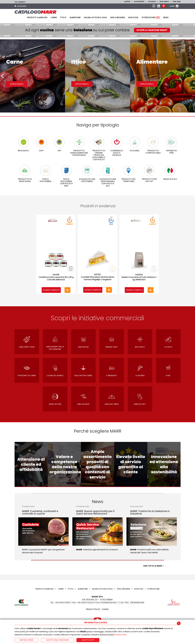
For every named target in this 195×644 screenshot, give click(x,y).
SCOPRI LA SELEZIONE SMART (152, 30)
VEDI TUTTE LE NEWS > (153, 566)
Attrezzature (151, 17)
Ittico (63, 17)
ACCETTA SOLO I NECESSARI (58, 640)
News (166, 17)
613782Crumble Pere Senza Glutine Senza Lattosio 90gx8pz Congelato (98, 277)
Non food (133, 17)
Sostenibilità (139, 1)
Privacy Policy (121, 635)
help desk (177, 1)
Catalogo (20, 6)
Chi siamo (152, 1)
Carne (54, 17)
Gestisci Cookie (27, 640)
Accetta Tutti (88, 640)
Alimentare (75, 17)
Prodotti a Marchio (37, 17)
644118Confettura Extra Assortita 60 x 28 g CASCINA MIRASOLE (56, 277)
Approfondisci (17, 84)
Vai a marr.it (20, 2)
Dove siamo (164, 1)
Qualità (127, 1)
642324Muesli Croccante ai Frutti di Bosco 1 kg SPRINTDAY (139, 277)
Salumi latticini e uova (95, 17)
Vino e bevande (118, 17)
